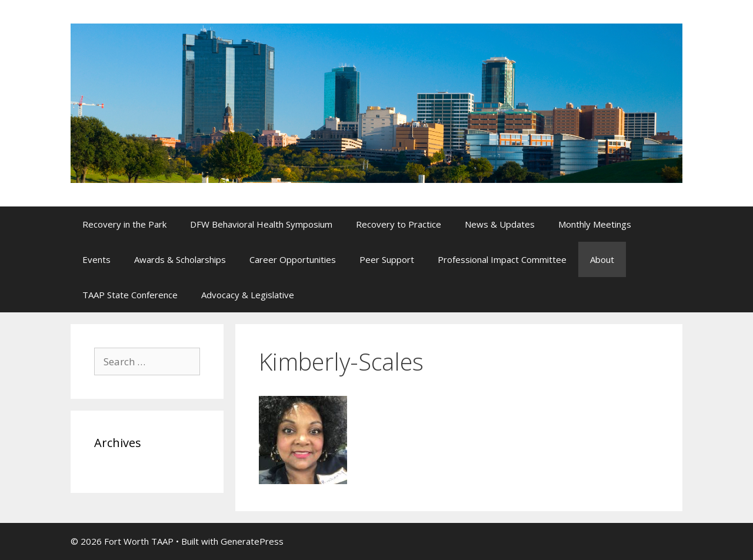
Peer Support (387, 259)
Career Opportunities (293, 259)
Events (96, 259)
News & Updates (500, 224)
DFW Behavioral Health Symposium (261, 224)
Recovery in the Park (124, 224)
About (602, 259)
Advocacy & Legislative (248, 295)
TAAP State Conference (130, 295)
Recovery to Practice (399, 224)
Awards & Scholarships (180, 259)
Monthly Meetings (595, 224)
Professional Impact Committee (502, 259)
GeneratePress (252, 541)
